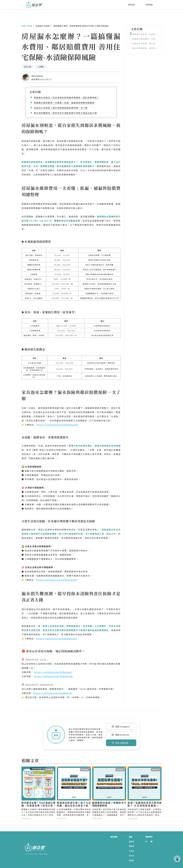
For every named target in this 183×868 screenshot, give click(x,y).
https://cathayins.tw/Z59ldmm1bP (57, 425)
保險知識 (149, 5)
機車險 (131, 846)
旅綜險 (131, 860)
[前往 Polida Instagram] (146, 842)
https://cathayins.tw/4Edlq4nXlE (54, 676)
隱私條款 (114, 837)
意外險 (131, 856)
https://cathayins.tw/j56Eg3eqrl (53, 672)
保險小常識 (27, 26)
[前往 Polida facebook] (152, 842)
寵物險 (131, 842)
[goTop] (177, 859)
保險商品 (131, 5)
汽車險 (131, 851)
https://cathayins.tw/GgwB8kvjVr (53, 693)
